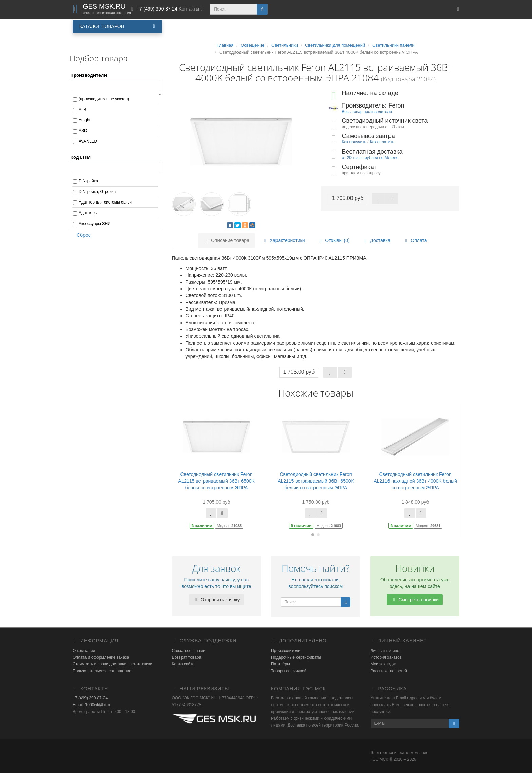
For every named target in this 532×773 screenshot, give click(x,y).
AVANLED (88, 141)
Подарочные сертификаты (296, 657)
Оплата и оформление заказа (101, 657)
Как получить (354, 142)
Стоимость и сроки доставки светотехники (112, 664)
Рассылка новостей (389, 671)
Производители (286, 651)
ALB (83, 110)
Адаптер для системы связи (105, 202)
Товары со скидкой (289, 671)
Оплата (415, 240)
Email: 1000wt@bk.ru (92, 705)
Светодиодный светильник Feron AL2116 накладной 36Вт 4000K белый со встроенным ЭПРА (415, 481)
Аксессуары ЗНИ (95, 224)
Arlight (84, 120)
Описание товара (226, 240)
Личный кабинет (386, 651)
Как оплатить (382, 142)
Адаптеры (88, 213)
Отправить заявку (216, 600)
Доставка (376, 240)
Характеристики (284, 240)
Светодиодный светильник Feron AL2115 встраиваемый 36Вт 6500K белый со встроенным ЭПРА (216, 481)
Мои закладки (384, 664)
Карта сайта (183, 664)
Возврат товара (187, 657)
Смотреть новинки (415, 600)
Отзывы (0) (334, 240)
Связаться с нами (189, 651)
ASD (83, 131)
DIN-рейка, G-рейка (97, 192)
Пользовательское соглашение (102, 671)
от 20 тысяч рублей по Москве (370, 158)
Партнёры (281, 664)
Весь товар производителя (367, 112)
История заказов (386, 657)
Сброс (81, 235)
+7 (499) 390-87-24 (90, 698)
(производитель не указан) (104, 99)
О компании (84, 651)
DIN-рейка (88, 181)
